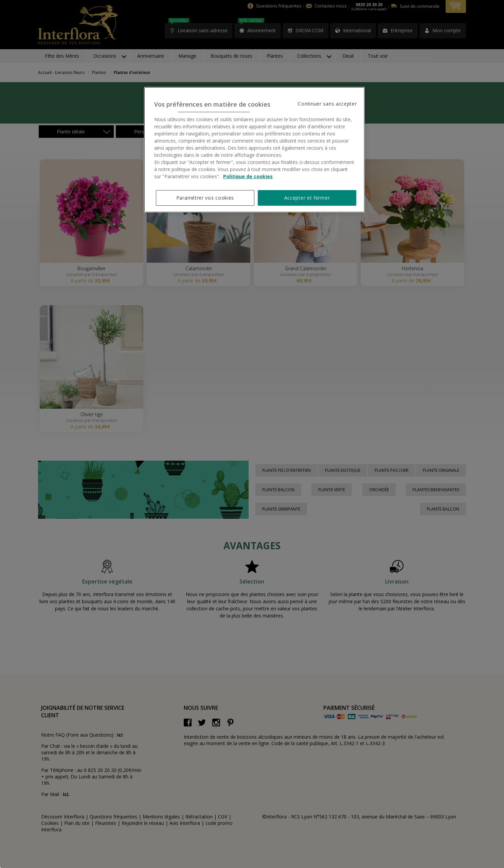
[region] (254, 150)
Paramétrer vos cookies (205, 198)
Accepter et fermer (307, 198)
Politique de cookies (248, 176)
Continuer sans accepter (327, 104)
